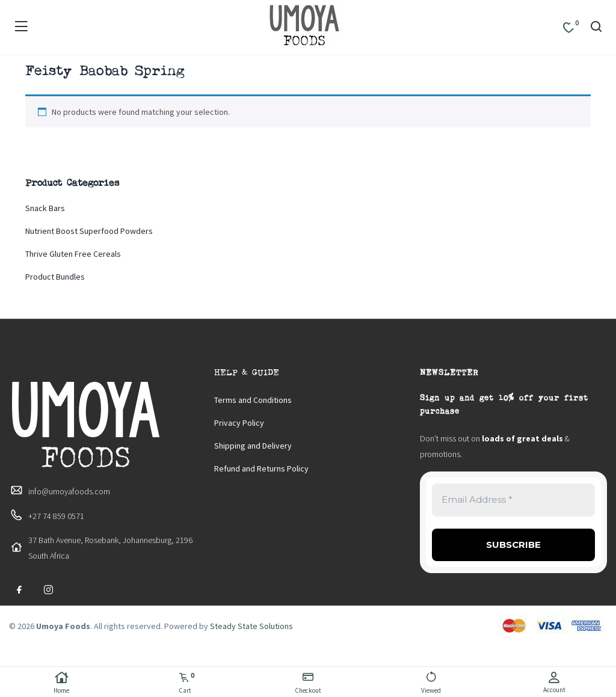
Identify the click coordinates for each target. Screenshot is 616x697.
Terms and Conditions (253, 400)
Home (62, 683)
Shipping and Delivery (253, 446)
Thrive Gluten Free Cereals (73, 254)
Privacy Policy (239, 423)
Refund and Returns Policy (261, 468)
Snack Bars (45, 208)
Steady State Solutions (251, 626)
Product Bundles (55, 277)
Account (554, 683)
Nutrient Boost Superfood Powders (89, 231)
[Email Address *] (513, 500)
